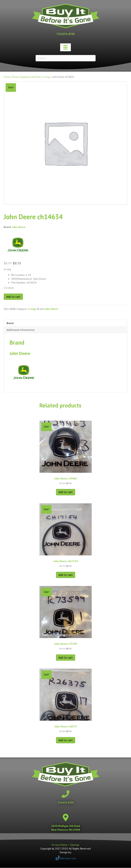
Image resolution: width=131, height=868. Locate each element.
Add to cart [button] (66, 492)
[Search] (66, 58)
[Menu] (65, 47)
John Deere (19, 227)
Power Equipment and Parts (27, 77)
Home (7, 77)
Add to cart (13, 297)
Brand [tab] (10, 323)
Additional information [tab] (21, 330)
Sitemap (75, 845)
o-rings (47, 77)
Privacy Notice (60, 845)
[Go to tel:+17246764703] (66, 34)
